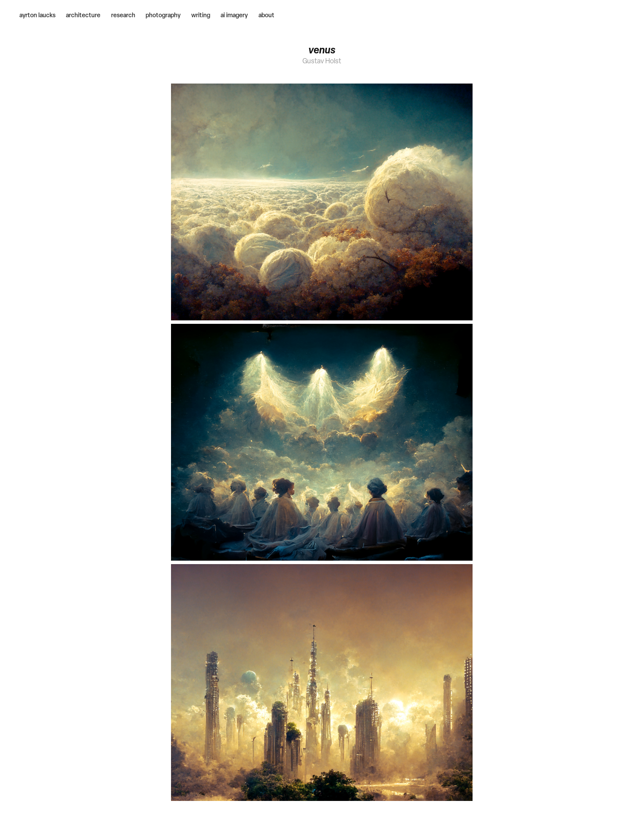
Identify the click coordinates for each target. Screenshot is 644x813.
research (123, 15)
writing (201, 15)
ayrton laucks (37, 15)
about (266, 15)
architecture (83, 15)
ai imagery (234, 15)
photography (163, 15)
